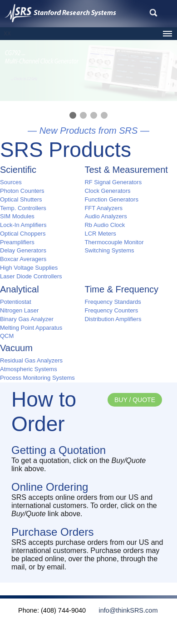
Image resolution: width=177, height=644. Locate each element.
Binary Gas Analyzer (27, 319)
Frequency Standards (113, 302)
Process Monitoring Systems (37, 378)
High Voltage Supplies (29, 268)
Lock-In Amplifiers (23, 225)
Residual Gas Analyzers (31, 360)
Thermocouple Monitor (114, 242)
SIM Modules (17, 216)
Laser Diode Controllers (31, 276)
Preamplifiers (17, 242)
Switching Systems (109, 250)
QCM (7, 336)
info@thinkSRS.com (123, 610)
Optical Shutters (21, 199)
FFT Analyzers (103, 208)
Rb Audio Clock (105, 225)
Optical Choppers (23, 234)
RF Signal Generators (113, 182)
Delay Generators (23, 250)
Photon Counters (22, 191)
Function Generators (111, 199)
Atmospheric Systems (29, 369)
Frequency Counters (111, 310)
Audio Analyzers (106, 216)
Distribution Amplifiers (113, 319)
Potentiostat (16, 302)
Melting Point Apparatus (31, 328)
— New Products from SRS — (88, 131)
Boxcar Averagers (23, 259)
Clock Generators (107, 191)
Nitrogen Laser (19, 310)
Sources (11, 182)
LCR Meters (100, 234)
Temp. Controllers (23, 208)
